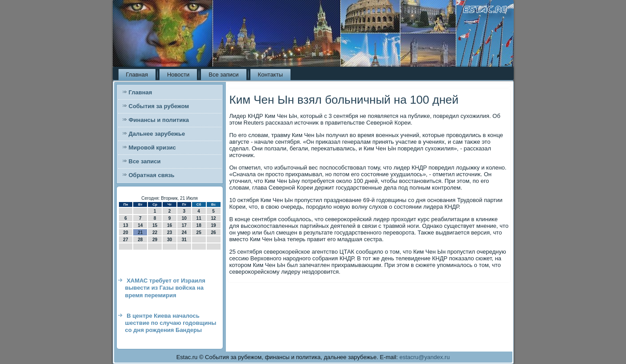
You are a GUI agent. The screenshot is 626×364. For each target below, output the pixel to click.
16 (170, 225)
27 (125, 240)
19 (213, 225)
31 (184, 240)
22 (155, 233)
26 (213, 233)
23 (170, 233)
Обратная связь (152, 175)
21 (140, 233)
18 (199, 225)
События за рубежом (159, 106)
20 (125, 233)
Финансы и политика (159, 120)
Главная (137, 75)
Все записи (223, 75)
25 (199, 233)
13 (125, 225)
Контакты (270, 75)
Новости (178, 75)
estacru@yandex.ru (424, 357)
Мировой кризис (152, 148)
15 (155, 225)
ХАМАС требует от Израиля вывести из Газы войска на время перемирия (165, 288)
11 (199, 218)
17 (184, 225)
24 (184, 233)
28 (140, 240)
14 (140, 225)
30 (170, 240)
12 (213, 218)
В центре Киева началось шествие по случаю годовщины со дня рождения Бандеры (171, 323)
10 (184, 218)
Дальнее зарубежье (157, 134)
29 (155, 240)
